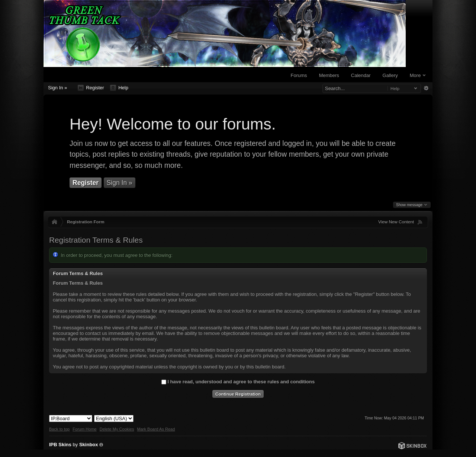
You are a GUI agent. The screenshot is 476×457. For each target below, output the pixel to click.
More (418, 75)
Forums (299, 75)
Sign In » (57, 88)
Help (119, 88)
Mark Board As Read (156, 429)
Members (329, 75)
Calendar (361, 75)
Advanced (426, 88)
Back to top (59, 429)
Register (91, 88)
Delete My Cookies (117, 429)
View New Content (396, 222)
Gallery (390, 75)
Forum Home (84, 429)
